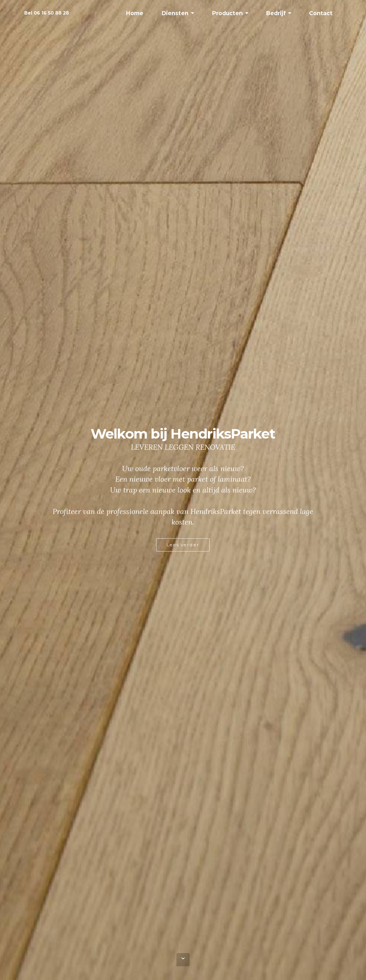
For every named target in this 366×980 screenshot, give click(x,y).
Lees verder (183, 545)
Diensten (175, 13)
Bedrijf (276, 13)
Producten (227, 13)
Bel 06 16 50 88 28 (47, 13)
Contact (321, 13)
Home (135, 13)
